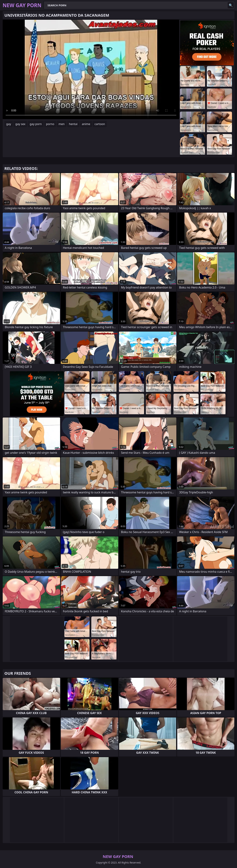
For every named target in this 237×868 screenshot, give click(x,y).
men (62, 124)
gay (9, 124)
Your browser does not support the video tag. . (91, 69)
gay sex (20, 124)
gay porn (36, 124)
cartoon (100, 124)
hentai (73, 124)
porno (50, 124)
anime (86, 124)
